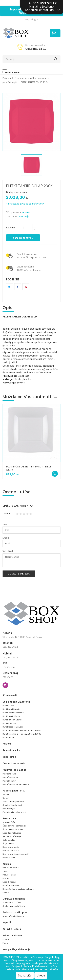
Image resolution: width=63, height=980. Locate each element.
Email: (6, 538)
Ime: (5, 524)
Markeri (6, 943)
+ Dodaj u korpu (23, 238)
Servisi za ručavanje (12, 836)
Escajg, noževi (9, 882)
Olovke (6, 939)
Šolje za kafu (8, 843)
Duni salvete (8, 706)
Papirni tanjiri (9, 809)
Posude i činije (9, 875)
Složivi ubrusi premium (13, 801)
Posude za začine (10, 868)
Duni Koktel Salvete (11, 709)
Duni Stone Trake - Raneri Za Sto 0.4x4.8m (22, 734)
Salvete (6, 794)
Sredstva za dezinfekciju (14, 906)
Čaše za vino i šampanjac (14, 826)
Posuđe (6, 878)
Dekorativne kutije (11, 847)
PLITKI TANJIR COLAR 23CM (30, 186)
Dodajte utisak (19, 574)
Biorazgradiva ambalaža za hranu (18, 889)
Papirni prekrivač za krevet (14, 812)
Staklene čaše (9, 822)
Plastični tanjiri (9, 781)
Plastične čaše (9, 774)
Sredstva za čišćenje (12, 902)
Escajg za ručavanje (12, 833)
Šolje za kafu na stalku (13, 829)
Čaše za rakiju (9, 840)
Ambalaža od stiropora (13, 916)
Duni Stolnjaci (9, 737)
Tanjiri (5, 871)
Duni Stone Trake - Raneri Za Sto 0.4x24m (22, 730)
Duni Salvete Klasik (11, 716)
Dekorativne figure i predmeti (16, 854)
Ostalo (6, 892)
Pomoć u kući (9, 858)
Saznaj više (25, 975)
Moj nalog (32, 19)
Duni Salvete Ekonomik (13, 713)
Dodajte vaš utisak (17, 192)
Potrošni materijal (11, 885)
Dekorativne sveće (11, 850)
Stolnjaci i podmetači (12, 805)
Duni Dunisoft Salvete (12, 720)
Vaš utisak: (8, 551)
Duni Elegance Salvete (13, 727)
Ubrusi (6, 798)
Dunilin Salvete (9, 723)
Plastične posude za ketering (16, 784)
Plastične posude (10, 777)
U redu (41, 975)
